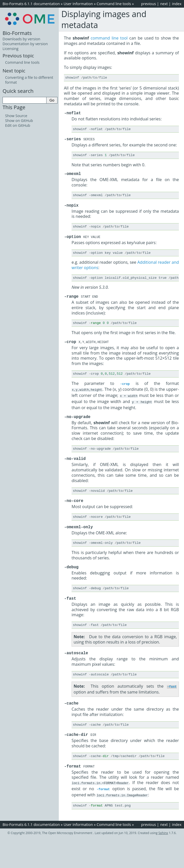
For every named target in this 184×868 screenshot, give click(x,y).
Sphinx (163, 844)
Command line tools (114, 4)
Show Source (16, 116)
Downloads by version (21, 39)
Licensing (10, 49)
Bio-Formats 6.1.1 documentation (31, 4)
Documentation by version (25, 44)
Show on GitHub (19, 121)
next (164, 4)
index (177, 4)
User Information (78, 4)
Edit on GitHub (18, 125)
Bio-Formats (17, 33)
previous (148, 4)
